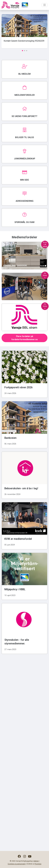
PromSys (38, 864)
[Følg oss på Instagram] (24, 857)
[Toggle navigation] (45, 5)
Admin (36, 861)
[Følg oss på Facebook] (19, 857)
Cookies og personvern (17, 864)
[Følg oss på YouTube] (30, 857)
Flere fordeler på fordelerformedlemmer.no (25, 338)
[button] (22, 51)
